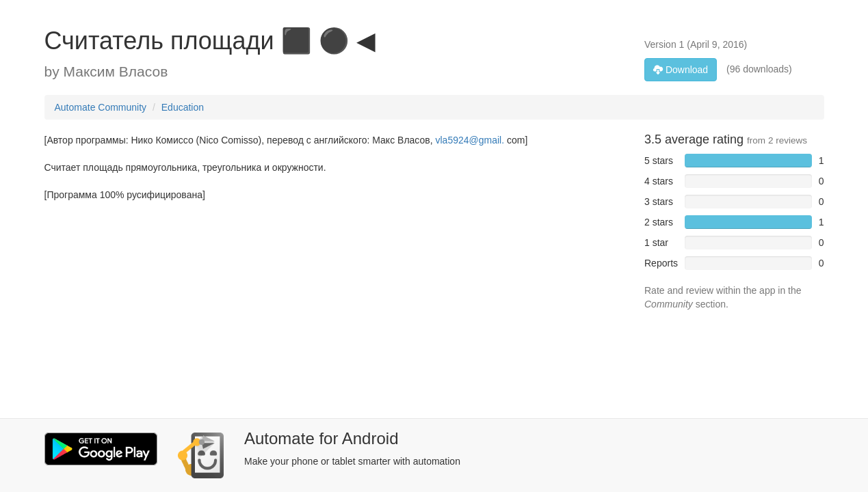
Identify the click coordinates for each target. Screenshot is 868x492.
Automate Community (101, 107)
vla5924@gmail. (470, 140)
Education (183, 107)
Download (681, 70)
